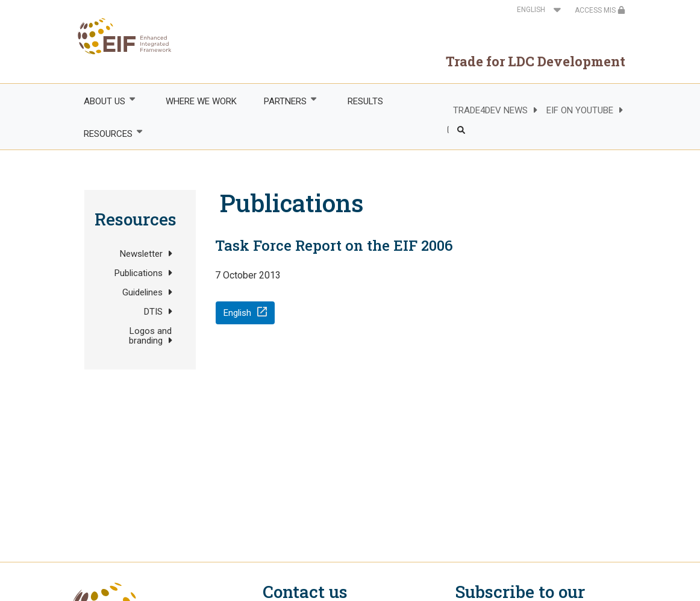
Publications (139, 273)
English (237, 313)
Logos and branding (150, 336)
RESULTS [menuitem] (365, 101)
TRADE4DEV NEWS (490, 110)
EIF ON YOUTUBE (580, 110)
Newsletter (141, 254)
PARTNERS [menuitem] (285, 101)
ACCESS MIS (600, 10)
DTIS (153, 312)
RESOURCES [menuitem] (107, 134)
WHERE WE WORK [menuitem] (201, 101)
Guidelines (142, 292)
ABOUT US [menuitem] (104, 101)
